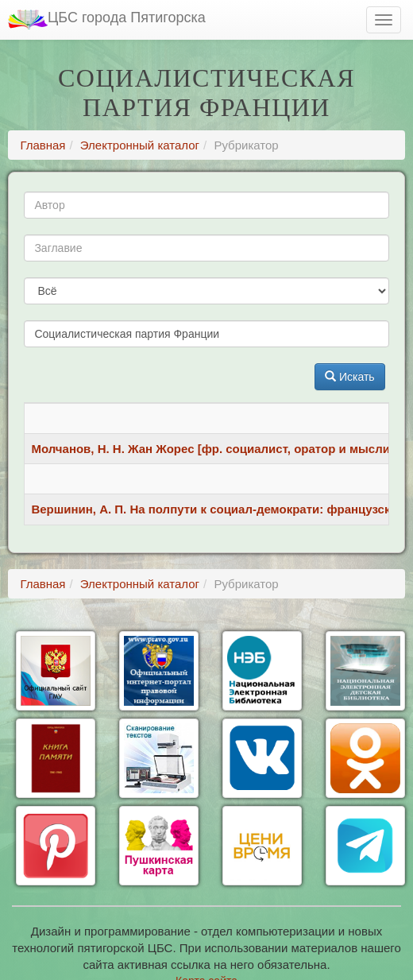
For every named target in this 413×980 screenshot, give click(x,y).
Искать (350, 377)
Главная (42, 145)
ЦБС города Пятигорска (107, 19)
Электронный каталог (140, 145)
